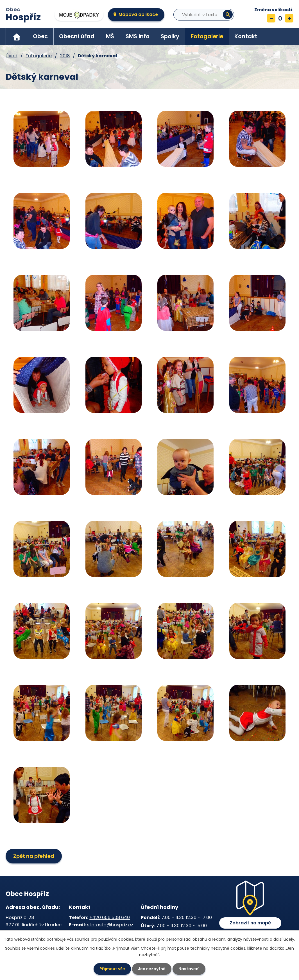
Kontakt (246, 36)
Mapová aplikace (138, 14)
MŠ (110, 36)
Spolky (170, 36)
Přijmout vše (112, 969)
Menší (271, 18)
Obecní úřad (77, 36)
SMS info (138, 36)
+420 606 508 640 (110, 918)
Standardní (280, 18)
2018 (65, 56)
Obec (23, 15)
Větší (289, 18)
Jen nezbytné (152, 969)
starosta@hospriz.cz (110, 925)
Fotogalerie (207, 36)
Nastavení (189, 969)
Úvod (17, 36)
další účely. (284, 939)
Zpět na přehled (34, 856)
